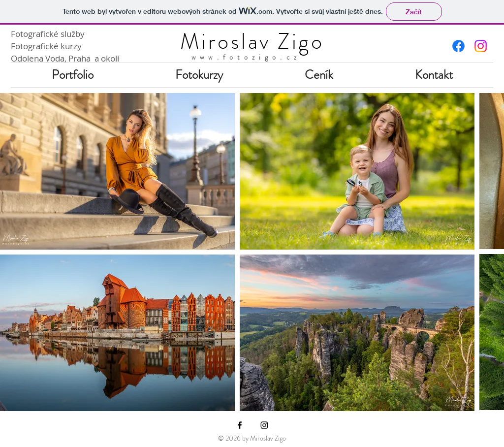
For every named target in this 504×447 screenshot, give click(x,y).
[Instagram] (264, 425)
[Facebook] (240, 425)
